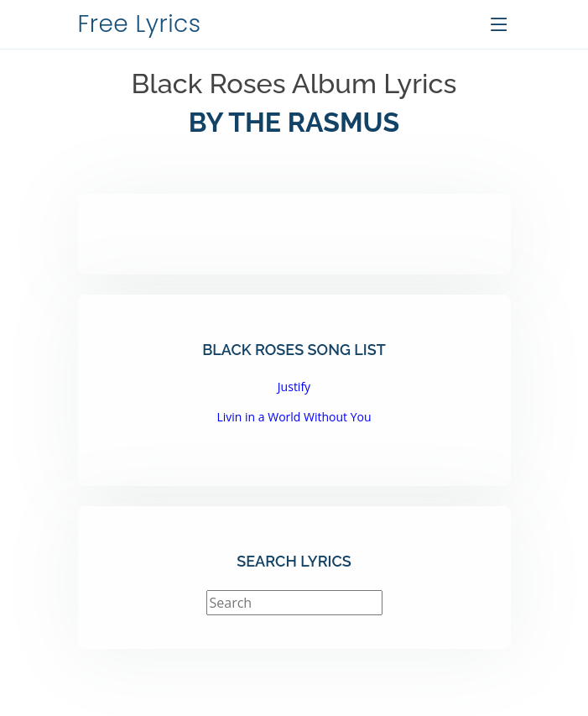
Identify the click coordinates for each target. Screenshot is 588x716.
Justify (294, 387)
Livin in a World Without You (294, 417)
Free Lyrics (140, 24)
